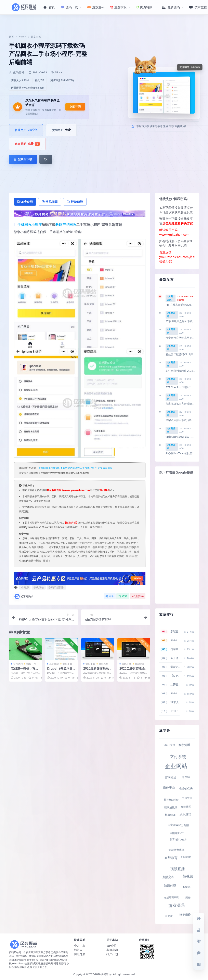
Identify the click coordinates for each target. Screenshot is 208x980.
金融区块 (104, 664)
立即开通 (75, 107)
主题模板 (118, 7)
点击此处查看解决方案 (178, 223)
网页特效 (144, 7)
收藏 (123, 596)
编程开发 (31, 664)
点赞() (138, 596)
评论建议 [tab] (75, 202)
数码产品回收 (66, 225)
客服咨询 (112, 949)
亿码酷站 (24, 596)
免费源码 (171, 7)
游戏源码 (96, 7)
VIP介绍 (112, 945)
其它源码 (54, 664)
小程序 (23, 37)
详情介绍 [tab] (25, 202)
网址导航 (80, 953)
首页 (49, 7)
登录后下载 (23, 159)
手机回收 (24, 225)
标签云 (78, 949)
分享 (110, 596)
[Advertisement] (177, 539)
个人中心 (80, 945)
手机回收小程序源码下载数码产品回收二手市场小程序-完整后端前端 (75, 468)
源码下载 (69, 7)
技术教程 (18, 664)
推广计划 (112, 953)
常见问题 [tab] (50, 202)
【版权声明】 (71, 523)
